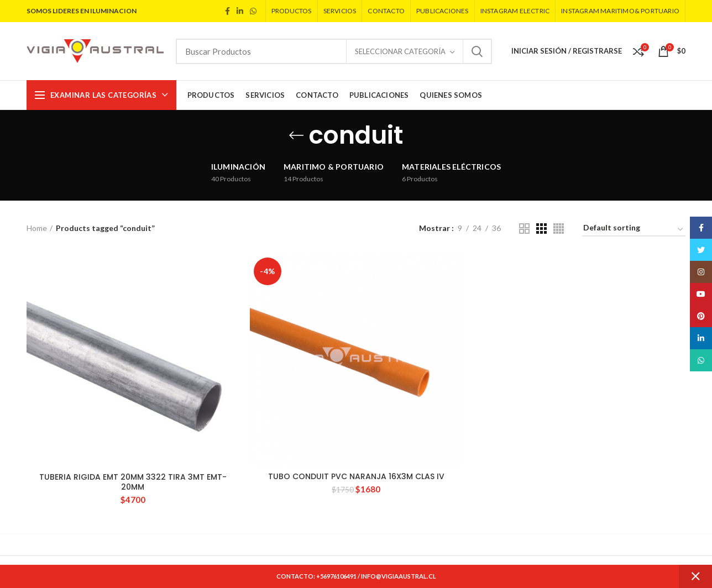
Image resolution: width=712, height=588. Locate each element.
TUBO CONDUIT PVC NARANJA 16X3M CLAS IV (356, 476)
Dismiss (695, 576)
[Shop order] (634, 230)
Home (37, 228)
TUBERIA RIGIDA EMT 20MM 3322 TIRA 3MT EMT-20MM (133, 482)
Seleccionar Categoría (400, 51)
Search (477, 51)
